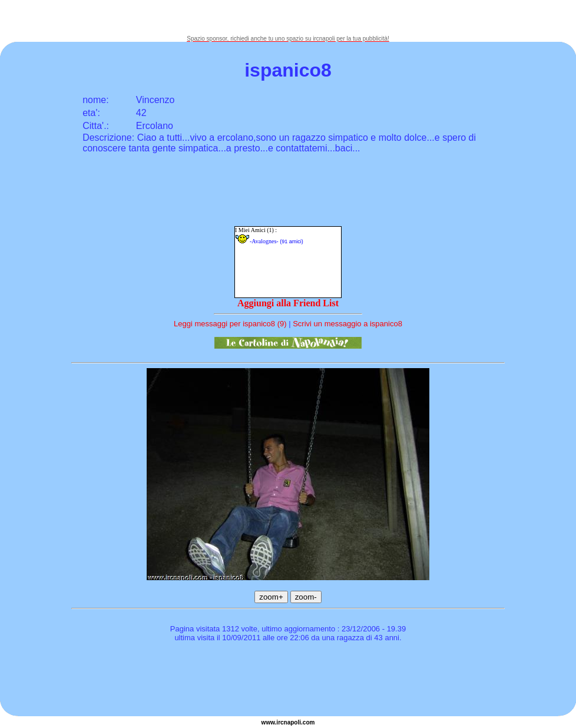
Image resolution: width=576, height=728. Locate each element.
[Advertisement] (288, 18)
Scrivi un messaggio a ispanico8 (347, 324)
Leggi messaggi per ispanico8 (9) (230, 324)
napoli (292, 722)
